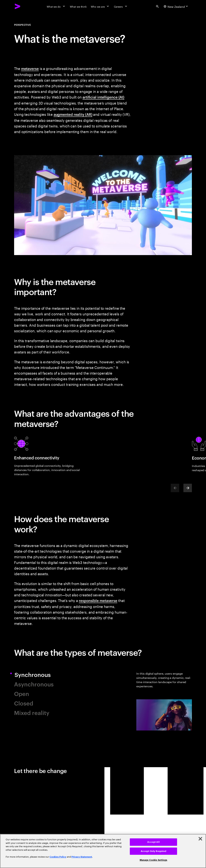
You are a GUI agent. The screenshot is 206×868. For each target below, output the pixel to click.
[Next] (188, 488)
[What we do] (56, 6)
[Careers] (121, 6)
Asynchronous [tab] (34, 684)
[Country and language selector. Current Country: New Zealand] (176, 6)
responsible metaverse (98, 600)
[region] (103, 851)
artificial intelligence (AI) (103, 97)
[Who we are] (100, 6)
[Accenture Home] (18, 6)
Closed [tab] (24, 703)
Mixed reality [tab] (32, 712)
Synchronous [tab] (36, 674)
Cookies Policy (58, 857)
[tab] (164, 701)
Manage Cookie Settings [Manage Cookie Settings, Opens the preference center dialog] (154, 860)
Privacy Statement (82, 857)
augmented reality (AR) (73, 114)
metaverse (30, 68)
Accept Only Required (154, 851)
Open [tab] (22, 693)
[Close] (200, 839)
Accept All (153, 842)
